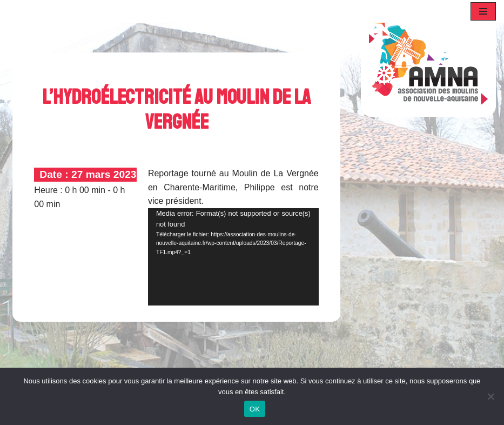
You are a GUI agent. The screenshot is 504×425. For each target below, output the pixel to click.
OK (255, 409)
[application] (233, 257)
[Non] (490, 396)
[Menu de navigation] (483, 11)
